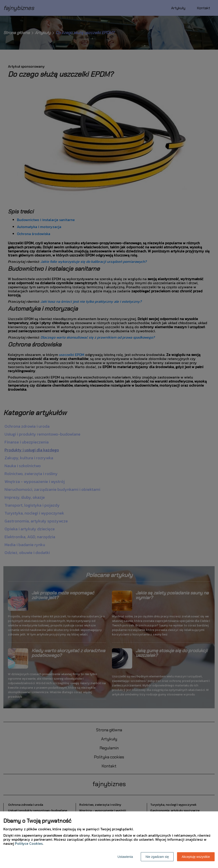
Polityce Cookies (29, 843)
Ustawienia (125, 857)
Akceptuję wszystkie (196, 857)
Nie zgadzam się (157, 857)
